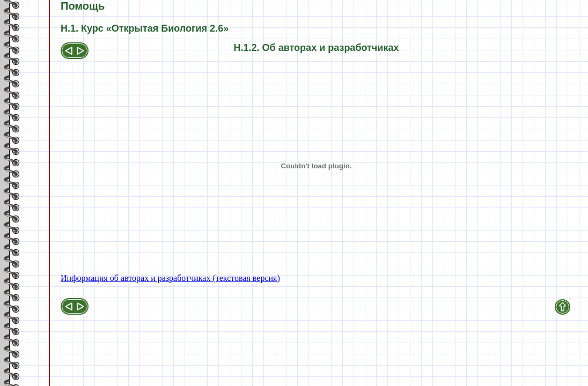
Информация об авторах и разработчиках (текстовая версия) (170, 278)
